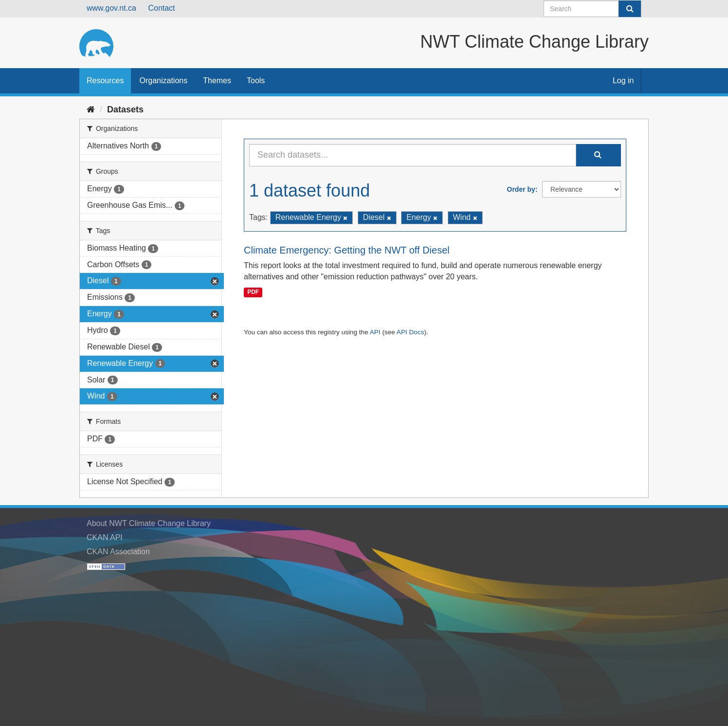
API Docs (410, 332)
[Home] (91, 109)
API (375, 332)
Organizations (163, 81)
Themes (217, 81)
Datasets (125, 109)
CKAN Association (118, 552)
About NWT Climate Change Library (149, 523)
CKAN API (105, 537)
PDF (253, 292)
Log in (623, 81)
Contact (161, 8)
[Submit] (630, 9)
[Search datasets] (592, 9)
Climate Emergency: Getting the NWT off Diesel (347, 250)
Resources (105, 81)
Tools (256, 81)
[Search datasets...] (413, 155)
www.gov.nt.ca (111, 8)
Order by (521, 189)
